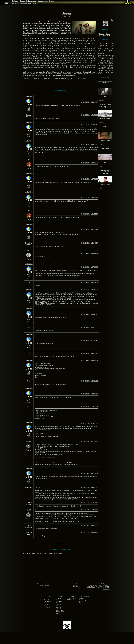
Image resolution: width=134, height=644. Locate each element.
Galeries (47, 604)
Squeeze (82, 603)
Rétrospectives (60, 612)
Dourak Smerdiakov (105, 118)
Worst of (58, 607)
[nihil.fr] (81, 598)
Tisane (105, 127)
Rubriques (59, 601)
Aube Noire (105, 83)
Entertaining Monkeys (82, 601)
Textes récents (72, 598)
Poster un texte (60, 598)
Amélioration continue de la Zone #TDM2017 (105, 172)
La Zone (34, 1)
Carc (29, 160)
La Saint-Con (48, 601)
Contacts (47, 600)
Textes (61, 597)
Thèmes (102, 34)
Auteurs (58, 613)
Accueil (50, 597)
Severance (67, 13)
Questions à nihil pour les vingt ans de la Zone (105, 106)
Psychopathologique (105, 36)
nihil (68, 17)
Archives (58, 609)
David (29, 510)
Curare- (29, 441)
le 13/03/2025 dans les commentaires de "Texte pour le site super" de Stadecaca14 (98, 588)
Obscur (108, 34)
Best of (58, 606)
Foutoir (46, 606)
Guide (46, 598)
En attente (59, 600)
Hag (29, 250)
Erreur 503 (47, 607)
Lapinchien (104, 140)
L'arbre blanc (105, 148)
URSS (69, 600)
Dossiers (58, 603)
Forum (46, 603)
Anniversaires (60, 610)
